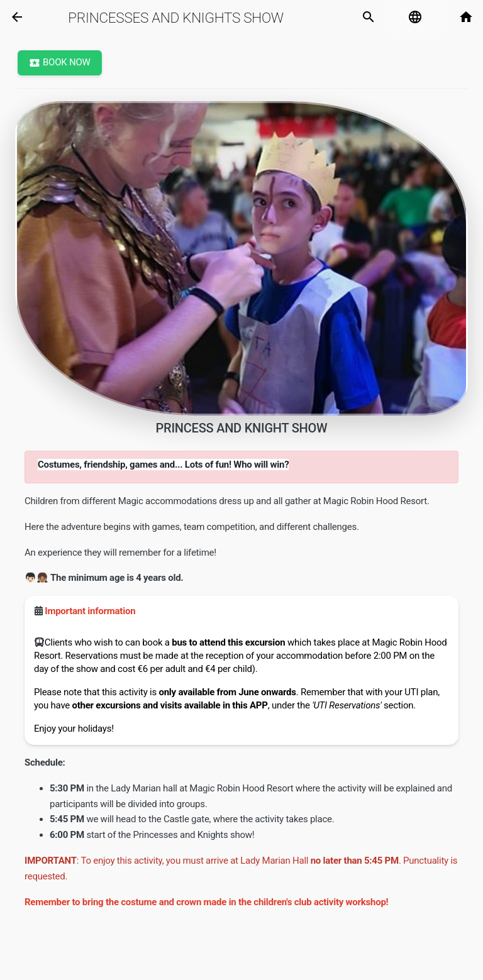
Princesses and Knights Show (176, 18)
